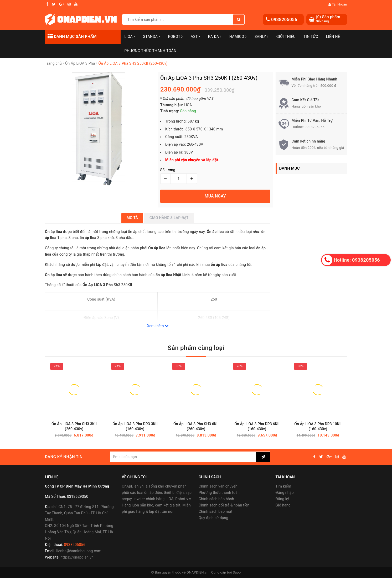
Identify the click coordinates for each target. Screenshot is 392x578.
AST (195, 37)
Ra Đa (215, 37)
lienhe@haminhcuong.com (79, 551)
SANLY (262, 37)
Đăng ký (282, 499)
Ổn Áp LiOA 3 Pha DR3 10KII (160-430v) (318, 426)
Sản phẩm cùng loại (196, 348)
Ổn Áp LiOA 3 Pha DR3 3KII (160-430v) (135, 426)
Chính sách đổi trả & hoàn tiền (224, 505)
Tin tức (311, 37)
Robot (176, 37)
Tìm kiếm (283, 486)
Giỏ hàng (283, 505)
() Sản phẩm (328, 19)
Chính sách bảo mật (215, 511)
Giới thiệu (286, 37)
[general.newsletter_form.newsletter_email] (183, 457)
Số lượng (168, 170)
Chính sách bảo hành (216, 499)
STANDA (151, 37)
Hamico (238, 37)
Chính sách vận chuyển (218, 486)
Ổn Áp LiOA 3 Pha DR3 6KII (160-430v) (257, 426)
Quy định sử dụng (213, 518)
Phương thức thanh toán (219, 493)
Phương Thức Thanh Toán (151, 51)
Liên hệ (333, 37)
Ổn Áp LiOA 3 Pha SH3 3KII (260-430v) (74, 426)
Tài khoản (338, 4)
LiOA (130, 37)
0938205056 (284, 19)
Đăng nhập (285, 493)
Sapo (237, 572)
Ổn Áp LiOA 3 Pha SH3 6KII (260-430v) (196, 426)
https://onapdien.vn (77, 557)
